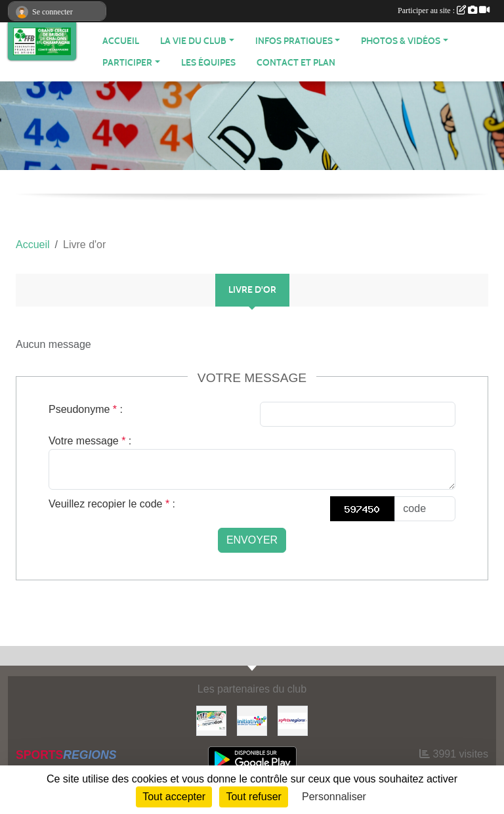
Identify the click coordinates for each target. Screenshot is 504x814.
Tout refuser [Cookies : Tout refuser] (253, 797)
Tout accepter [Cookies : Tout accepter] (174, 797)
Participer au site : (444, 11)
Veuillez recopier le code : (112, 504)
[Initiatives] (252, 720)
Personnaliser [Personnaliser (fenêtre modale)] (334, 797)
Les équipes (208, 63)
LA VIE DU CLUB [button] (193, 41)
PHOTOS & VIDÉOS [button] (401, 41)
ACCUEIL (121, 41)
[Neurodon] (211, 720)
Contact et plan (296, 63)
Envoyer (252, 540)
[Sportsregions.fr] (293, 720)
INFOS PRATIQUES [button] (294, 41)
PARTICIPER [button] (127, 63)
